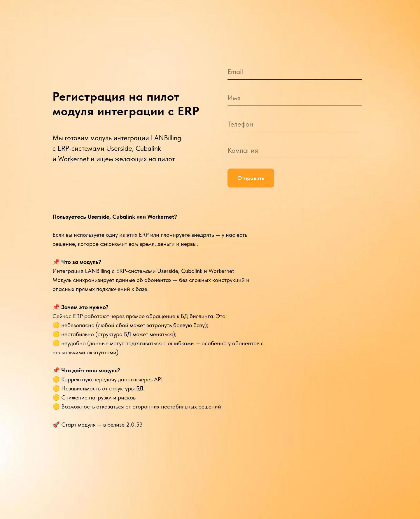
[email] (295, 72)
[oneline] (295, 150)
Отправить (251, 178)
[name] (295, 98)
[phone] (295, 124)
